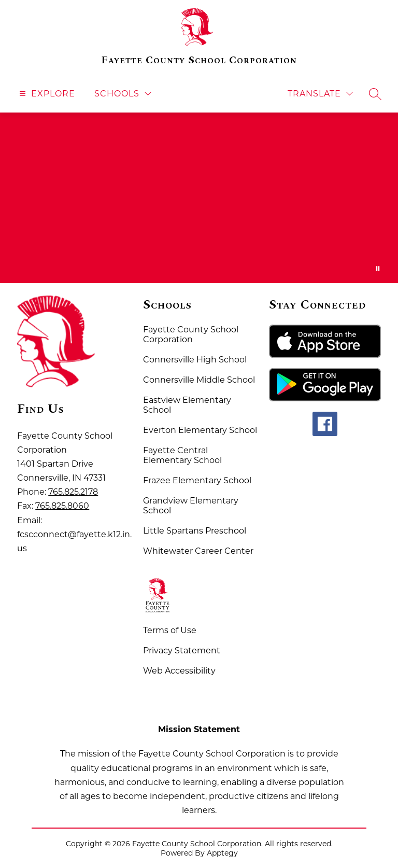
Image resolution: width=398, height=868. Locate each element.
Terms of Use (170, 630)
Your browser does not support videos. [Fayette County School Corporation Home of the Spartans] (199, 198)
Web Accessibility (179, 671)
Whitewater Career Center (198, 551)
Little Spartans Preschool (195, 531)
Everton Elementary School (200, 430)
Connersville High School (195, 360)
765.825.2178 (73, 492)
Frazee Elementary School (197, 480)
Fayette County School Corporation (191, 334)
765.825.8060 (62, 506)
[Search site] (375, 94)
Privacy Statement (182, 650)
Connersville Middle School (199, 380)
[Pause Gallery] (378, 269)
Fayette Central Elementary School (182, 455)
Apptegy (222, 853)
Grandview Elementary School (191, 506)
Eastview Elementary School (187, 405)
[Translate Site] (320, 94)
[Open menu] (46, 94)
